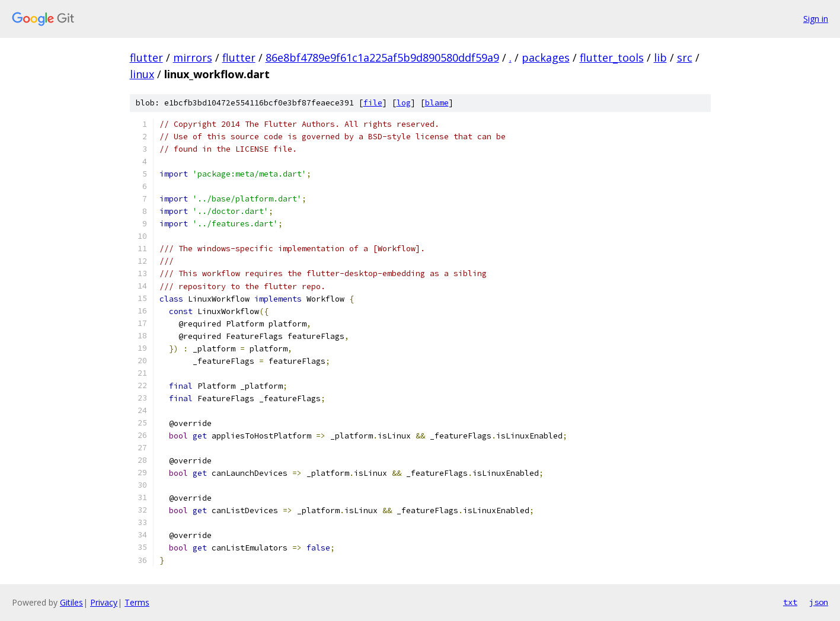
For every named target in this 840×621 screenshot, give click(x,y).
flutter (146, 57)
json (819, 602)
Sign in (816, 19)
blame (437, 103)
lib (660, 57)
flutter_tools (612, 57)
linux (142, 74)
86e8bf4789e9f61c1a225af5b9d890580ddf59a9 (382, 57)
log (404, 103)
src (685, 57)
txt (790, 602)
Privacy (104, 602)
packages (546, 57)
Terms (137, 602)
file (373, 103)
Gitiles (71, 602)
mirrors (193, 57)
